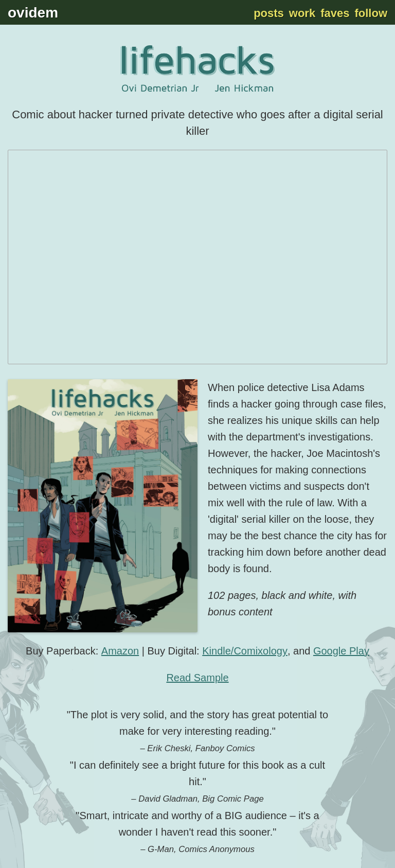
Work (302, 13)
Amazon (120, 651)
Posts (269, 13)
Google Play (341, 651)
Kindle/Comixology (245, 651)
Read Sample (197, 678)
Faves (335, 13)
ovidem (33, 13)
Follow (371, 13)
